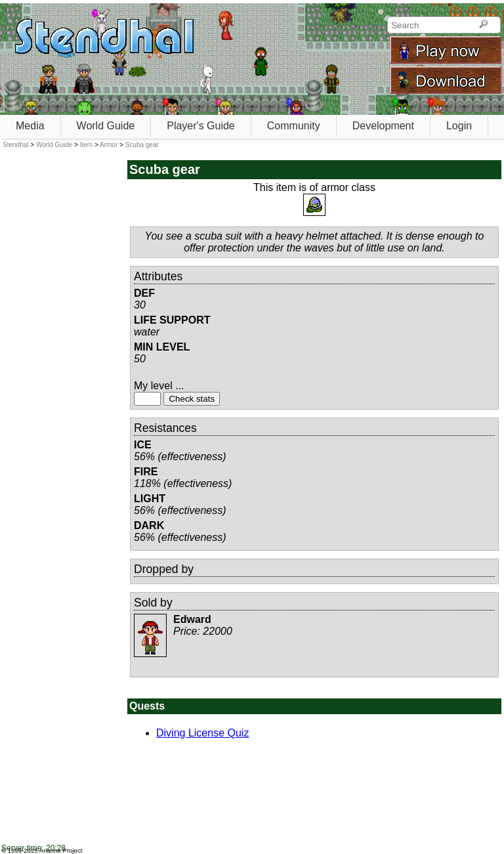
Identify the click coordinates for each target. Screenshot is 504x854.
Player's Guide (201, 126)
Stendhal (15, 145)
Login (459, 126)
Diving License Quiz (202, 733)
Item (86, 145)
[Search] (483, 25)
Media (30, 126)
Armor (109, 145)
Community (294, 126)
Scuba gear (142, 145)
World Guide (106, 126)
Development (383, 126)
